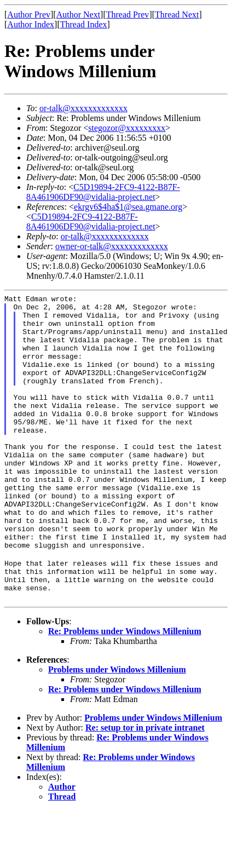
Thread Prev (128, 15)
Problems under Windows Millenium (117, 727)
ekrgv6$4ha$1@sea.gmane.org (128, 207)
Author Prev (29, 15)
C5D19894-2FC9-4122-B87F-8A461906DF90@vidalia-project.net (103, 192)
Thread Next (177, 15)
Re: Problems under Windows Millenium (125, 689)
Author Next (78, 15)
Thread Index (84, 24)
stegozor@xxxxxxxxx (127, 128)
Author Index (31, 24)
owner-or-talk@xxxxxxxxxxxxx (112, 246)
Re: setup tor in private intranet (145, 785)
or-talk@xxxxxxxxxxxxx (83, 108)
